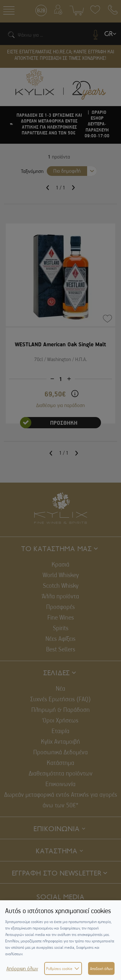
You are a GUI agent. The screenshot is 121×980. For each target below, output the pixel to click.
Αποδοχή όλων (101, 968)
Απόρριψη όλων (22, 968)
